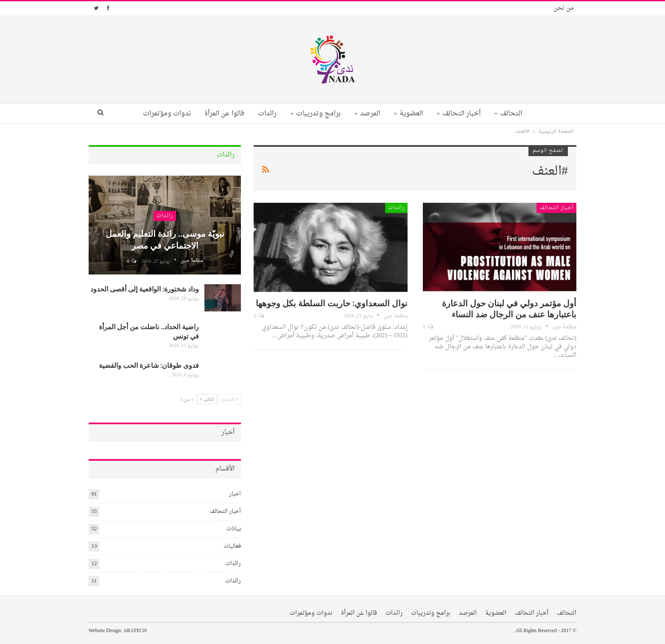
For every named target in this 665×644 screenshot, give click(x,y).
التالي (207, 399)
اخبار (235, 494)
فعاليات (232, 546)
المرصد (371, 114)
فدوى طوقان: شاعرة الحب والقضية (149, 365)
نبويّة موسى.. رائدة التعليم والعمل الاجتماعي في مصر (165, 239)
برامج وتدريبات (317, 114)
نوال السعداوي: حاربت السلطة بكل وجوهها (332, 303)
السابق (230, 399)
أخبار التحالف (466, 114)
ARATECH (135, 631)
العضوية (414, 114)
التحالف (517, 114)
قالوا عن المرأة (220, 114)
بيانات (234, 529)
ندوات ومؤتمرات (161, 114)
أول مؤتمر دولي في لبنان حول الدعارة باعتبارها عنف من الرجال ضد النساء (509, 308)
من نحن (564, 8)
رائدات (265, 114)
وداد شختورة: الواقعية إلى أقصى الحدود (145, 289)
